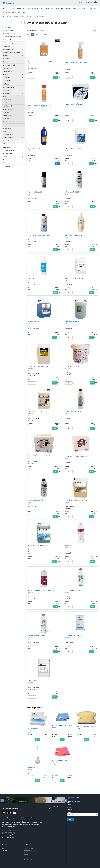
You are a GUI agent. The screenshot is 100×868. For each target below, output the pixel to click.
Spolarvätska (7, 128)
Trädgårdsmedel (8, 134)
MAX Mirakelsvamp (34, 728)
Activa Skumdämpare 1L (73, 235)
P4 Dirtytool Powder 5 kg (74, 366)
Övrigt (5, 125)
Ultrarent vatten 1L (35, 278)
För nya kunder (28, 848)
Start (4, 16)
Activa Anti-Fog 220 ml (36, 192)
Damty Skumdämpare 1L (37, 635)
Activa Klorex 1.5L (34, 149)
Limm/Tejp (6, 112)
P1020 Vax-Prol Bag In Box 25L (39, 455)
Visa (57, 163)
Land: (69, 803)
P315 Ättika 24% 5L (35, 412)
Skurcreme (6, 90)
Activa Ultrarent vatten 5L (74, 278)
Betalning (27, 858)
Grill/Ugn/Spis (7, 100)
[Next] (65, 800)
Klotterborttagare (8, 109)
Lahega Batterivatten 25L (74, 321)
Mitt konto (27, 854)
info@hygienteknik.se (12, 830)
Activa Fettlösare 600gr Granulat (40, 106)
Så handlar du (28, 850)
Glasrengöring (7, 62)
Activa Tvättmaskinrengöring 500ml (41, 62)
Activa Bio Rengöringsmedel (11, 52)
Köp (56, 77)
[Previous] (2, 800)
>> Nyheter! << (7, 27)
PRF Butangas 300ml (35, 500)
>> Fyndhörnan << (8, 30)
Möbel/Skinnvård (8, 106)
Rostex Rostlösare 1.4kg (73, 590)
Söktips (26, 852)
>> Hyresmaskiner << (9, 33)
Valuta (69, 812)
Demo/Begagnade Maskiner (36, 8)
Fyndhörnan (12, 8)
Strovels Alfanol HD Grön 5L (38, 545)
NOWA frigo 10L (34, 321)
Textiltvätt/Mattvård (9, 122)
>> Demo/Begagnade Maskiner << (13, 37)
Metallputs (6, 103)
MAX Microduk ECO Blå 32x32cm (62, 725)
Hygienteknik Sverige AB (56, 807)
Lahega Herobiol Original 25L (38, 366)
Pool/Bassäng (7, 119)
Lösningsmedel (7, 116)
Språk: (69, 808)
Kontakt (4, 850)
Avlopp (5, 97)
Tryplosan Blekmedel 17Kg (74, 635)
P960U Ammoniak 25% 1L (74, 412)
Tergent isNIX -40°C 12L (73, 104)
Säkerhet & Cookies (30, 860)
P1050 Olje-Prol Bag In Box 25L (76, 456)
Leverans (27, 856)
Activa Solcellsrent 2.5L (73, 149)
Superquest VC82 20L (36, 680)
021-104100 (11, 832)
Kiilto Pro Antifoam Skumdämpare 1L (41, 590)
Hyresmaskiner (22, 8)
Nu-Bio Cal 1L (70, 545)
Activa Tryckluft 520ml (73, 192)
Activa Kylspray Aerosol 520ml (39, 235)
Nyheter (5, 8)
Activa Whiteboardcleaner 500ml (76, 62)
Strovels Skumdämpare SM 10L (76, 500)
